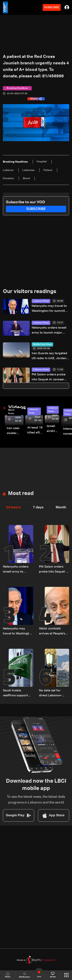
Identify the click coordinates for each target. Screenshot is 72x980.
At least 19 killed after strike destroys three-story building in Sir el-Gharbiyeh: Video (35, 431)
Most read (21, 493)
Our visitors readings (30, 292)
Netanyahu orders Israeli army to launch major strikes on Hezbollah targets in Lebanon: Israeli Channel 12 (50, 331)
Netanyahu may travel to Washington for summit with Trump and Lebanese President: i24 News (50, 309)
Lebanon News (41, 301)
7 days (38, 507)
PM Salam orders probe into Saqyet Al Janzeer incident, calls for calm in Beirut (49, 378)
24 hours (13, 507)
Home (8, 975)
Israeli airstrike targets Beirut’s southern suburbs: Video (53, 429)
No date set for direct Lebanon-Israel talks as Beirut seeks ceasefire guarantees (53, 694)
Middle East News (42, 344)
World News (11, 412)
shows (53, 975)
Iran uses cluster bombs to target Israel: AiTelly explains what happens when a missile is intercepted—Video (15, 431)
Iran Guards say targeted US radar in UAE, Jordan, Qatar (49, 356)
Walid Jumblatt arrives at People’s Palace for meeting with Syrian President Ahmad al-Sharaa (54, 632)
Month (61, 507)
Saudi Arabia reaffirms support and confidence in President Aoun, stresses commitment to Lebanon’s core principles (16, 694)
